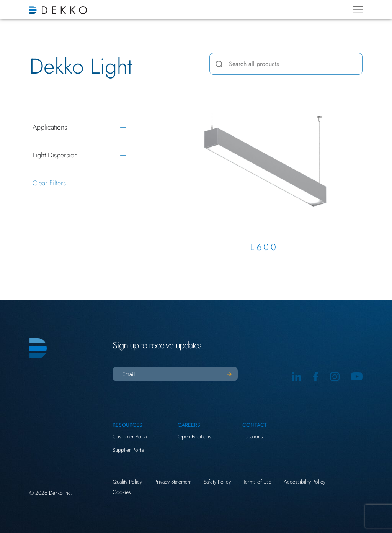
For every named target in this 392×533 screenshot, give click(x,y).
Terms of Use (257, 482)
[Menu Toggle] (358, 9)
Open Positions (194, 436)
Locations (253, 436)
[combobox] (286, 64)
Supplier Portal (129, 450)
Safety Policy (217, 482)
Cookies (122, 492)
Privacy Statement (173, 482)
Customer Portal (130, 436)
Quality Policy (127, 482)
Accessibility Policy (305, 482)
